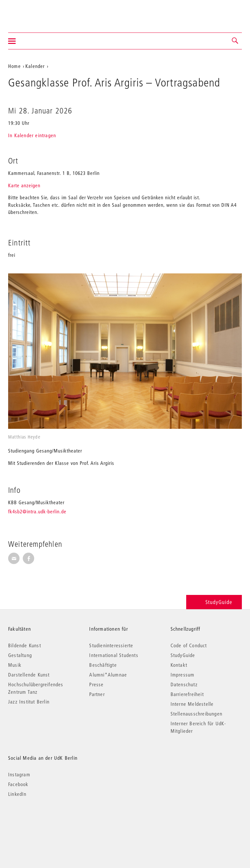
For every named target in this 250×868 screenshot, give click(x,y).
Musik (15, 665)
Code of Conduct (189, 645)
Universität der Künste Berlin (34, 12)
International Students (114, 655)
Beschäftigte (103, 665)
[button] (235, 41)
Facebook (18, 784)
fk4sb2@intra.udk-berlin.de (37, 511)
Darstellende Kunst (29, 675)
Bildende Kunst (25, 645)
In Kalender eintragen (32, 135)
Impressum (183, 675)
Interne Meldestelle (192, 704)
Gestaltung (20, 655)
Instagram (19, 774)
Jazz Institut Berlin (29, 702)
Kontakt (179, 665)
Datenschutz (184, 684)
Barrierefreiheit (187, 694)
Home (14, 66)
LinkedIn (17, 794)
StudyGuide (214, 602)
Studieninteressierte (111, 645)
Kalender (35, 66)
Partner (97, 694)
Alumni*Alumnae (108, 675)
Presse (96, 684)
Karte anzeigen (24, 185)
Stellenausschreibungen (196, 714)
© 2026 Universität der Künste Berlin (42, 821)
